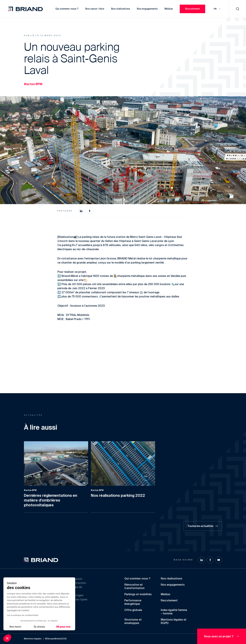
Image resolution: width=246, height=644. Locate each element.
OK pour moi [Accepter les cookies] (63, 627)
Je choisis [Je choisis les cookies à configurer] (39, 627)
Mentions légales (33, 639)
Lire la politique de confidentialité (23, 615)
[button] (7, 638)
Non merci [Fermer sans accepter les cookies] (15, 627)
